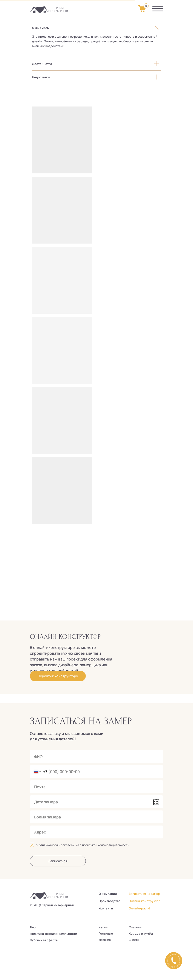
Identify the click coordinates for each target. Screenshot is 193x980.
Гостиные (106, 933)
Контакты (106, 908)
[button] (174, 961)
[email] (96, 787)
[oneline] (96, 832)
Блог (34, 927)
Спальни (135, 927)
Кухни (103, 927)
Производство (110, 901)
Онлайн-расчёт (140, 908)
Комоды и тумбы (141, 933)
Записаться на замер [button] (144, 894)
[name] (96, 757)
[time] (96, 817)
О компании (108, 894)
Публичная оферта (44, 940)
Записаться (58, 861)
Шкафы (134, 940)
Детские (105, 940)
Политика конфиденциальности (53, 934)
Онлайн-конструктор (145, 901)
